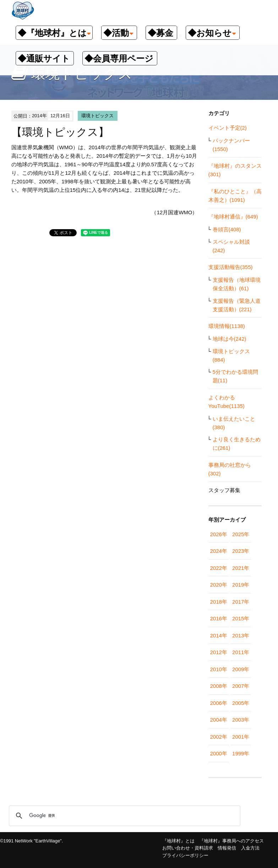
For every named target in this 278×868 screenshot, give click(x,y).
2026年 (219, 534)
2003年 (241, 720)
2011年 (241, 652)
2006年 (219, 703)
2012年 (219, 652)
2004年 (219, 720)
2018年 (219, 602)
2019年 (241, 585)
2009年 (241, 669)
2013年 (241, 635)
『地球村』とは (178, 841)
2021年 (241, 568)
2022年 (219, 568)
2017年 (241, 602)
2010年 (219, 669)
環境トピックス (97, 116)
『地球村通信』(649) (233, 217)
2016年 (219, 618)
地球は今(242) (230, 339)
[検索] (124, 816)
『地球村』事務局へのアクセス (231, 841)
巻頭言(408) (227, 229)
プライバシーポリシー (185, 855)
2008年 (219, 686)
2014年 (219, 635)
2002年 (219, 737)
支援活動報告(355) (231, 267)
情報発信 (227, 848)
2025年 (241, 534)
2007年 (241, 686)
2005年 (241, 703)
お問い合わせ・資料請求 (188, 848)
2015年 (241, 618)
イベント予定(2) (228, 128)
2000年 (219, 753)
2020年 (219, 585)
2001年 (241, 737)
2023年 (241, 551)
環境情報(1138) (227, 326)
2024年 (219, 551)
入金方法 (250, 848)
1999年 (241, 753)
